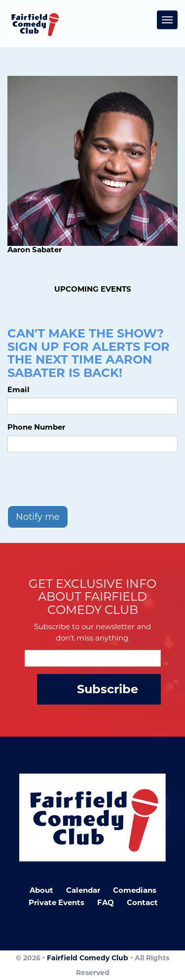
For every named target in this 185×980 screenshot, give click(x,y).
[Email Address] (93, 658)
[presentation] (82, 479)
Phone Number (36, 427)
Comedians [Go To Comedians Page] (135, 890)
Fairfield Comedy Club (88, 958)
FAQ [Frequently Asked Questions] (106, 902)
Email (18, 389)
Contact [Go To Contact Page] (142, 902)
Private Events (56, 902)
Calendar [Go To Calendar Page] (83, 890)
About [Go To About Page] (41, 890)
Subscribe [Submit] (108, 689)
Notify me (38, 517)
